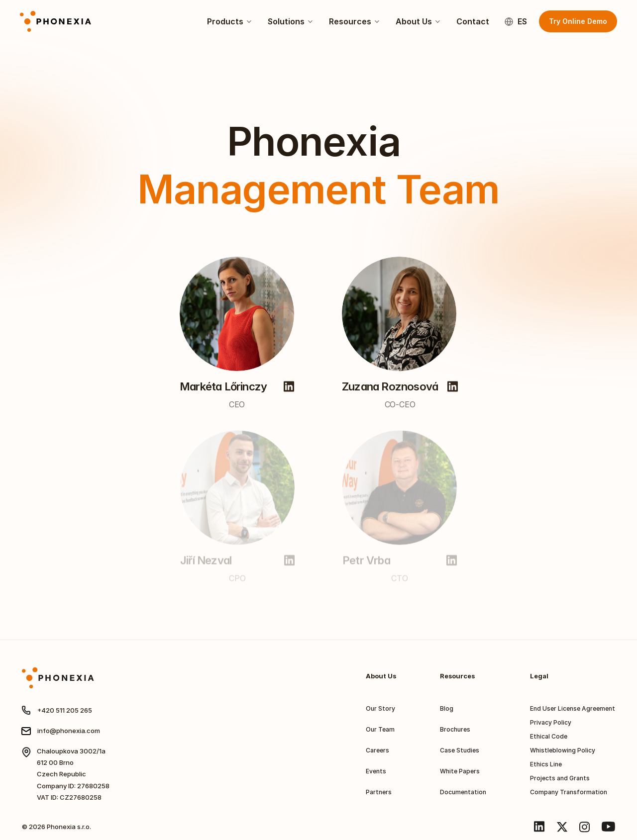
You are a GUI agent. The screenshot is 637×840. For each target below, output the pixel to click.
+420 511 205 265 (65, 710)
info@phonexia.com (69, 731)
